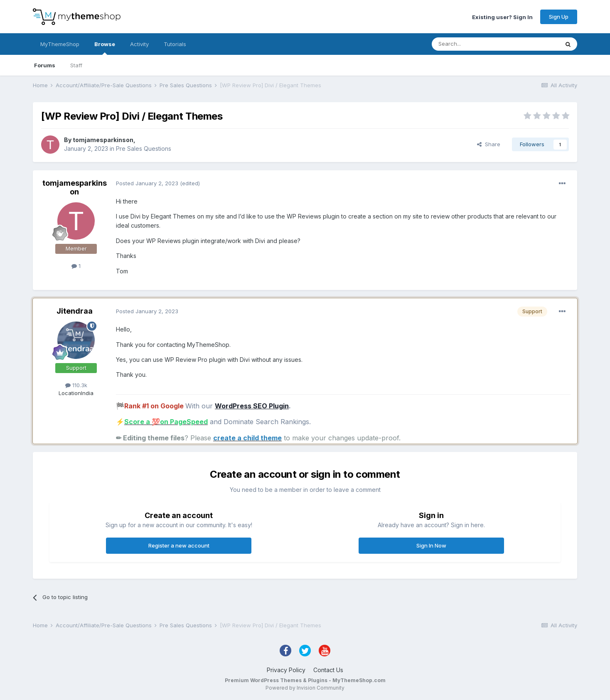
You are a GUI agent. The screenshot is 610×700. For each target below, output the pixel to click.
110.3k (76, 385)
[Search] (474, 44)
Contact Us (328, 670)
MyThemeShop (60, 44)
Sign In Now (431, 545)
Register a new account (179, 545)
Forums (45, 65)
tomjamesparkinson (103, 140)
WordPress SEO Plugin (252, 406)
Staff (76, 65)
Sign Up (559, 17)
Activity (139, 44)
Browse (105, 48)
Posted (147, 183)
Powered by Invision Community (305, 688)
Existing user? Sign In (502, 17)
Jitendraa (75, 311)
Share (489, 144)
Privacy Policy (286, 670)
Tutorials (175, 44)
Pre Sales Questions (144, 149)
